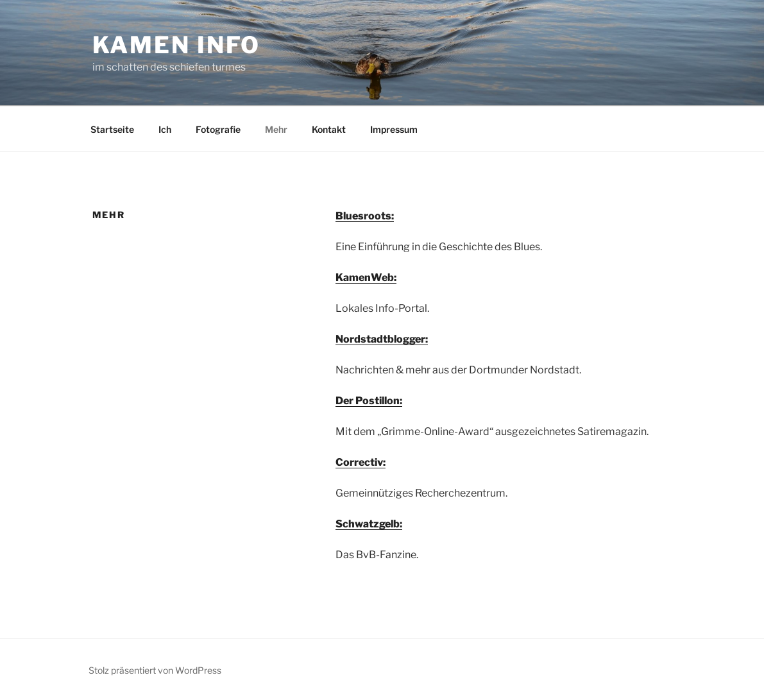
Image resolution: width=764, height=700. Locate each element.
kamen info (177, 45)
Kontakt (329, 129)
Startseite (112, 129)
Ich (165, 129)
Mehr (276, 129)
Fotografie (218, 129)
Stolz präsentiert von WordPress (155, 670)
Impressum (394, 129)
